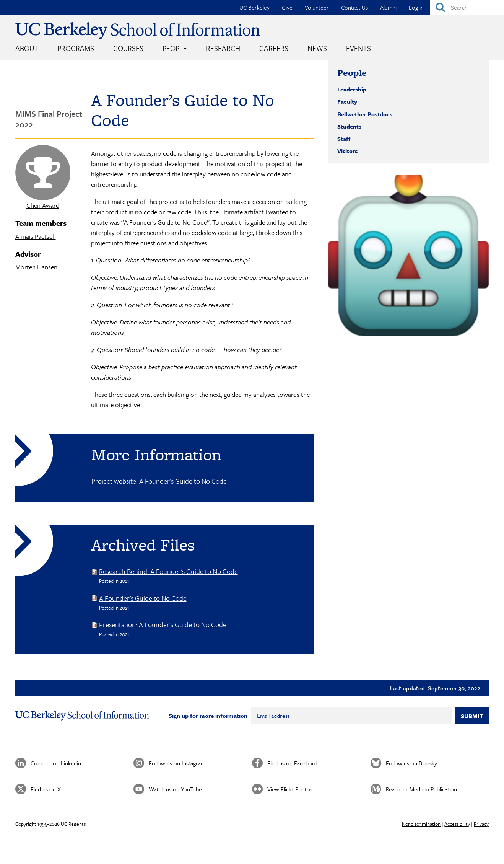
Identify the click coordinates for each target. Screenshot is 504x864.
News (317, 48)
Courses (128, 48)
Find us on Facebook (293, 763)
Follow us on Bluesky (411, 763)
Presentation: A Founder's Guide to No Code (163, 624)
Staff (344, 139)
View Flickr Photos (290, 789)
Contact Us (354, 7)
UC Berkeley (254, 7)
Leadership (352, 89)
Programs (76, 48)
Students (349, 126)
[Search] (467, 7)
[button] (408, 256)
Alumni (388, 7)
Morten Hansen (36, 267)
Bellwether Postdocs (365, 114)
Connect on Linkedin (56, 763)
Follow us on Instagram (177, 763)
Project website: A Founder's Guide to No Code (159, 481)
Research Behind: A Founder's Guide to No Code (168, 571)
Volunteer (317, 7)
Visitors (347, 151)
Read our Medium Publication (421, 789)
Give (287, 7)
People (175, 48)
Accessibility (457, 824)
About (27, 48)
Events (358, 48)
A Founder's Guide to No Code (143, 598)
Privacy (481, 824)
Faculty (347, 101)
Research (223, 48)
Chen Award (43, 205)
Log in (416, 7)
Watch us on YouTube (175, 789)
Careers (274, 48)
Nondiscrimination (421, 824)
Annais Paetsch (36, 236)
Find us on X (46, 789)
